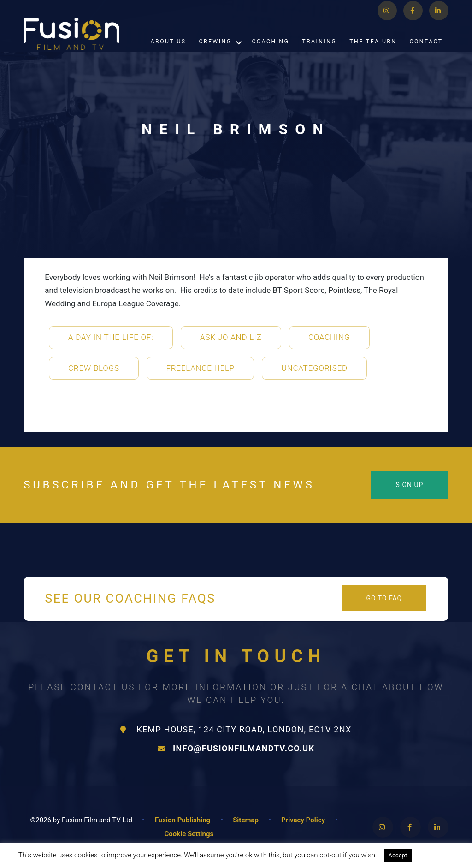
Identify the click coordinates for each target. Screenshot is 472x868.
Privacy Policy (303, 820)
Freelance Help (200, 368)
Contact (426, 52)
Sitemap (246, 820)
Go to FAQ (384, 598)
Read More (437, 855)
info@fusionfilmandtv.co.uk (236, 748)
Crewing (215, 52)
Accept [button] (398, 855)
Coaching (270, 52)
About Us (168, 52)
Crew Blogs (94, 368)
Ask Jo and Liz (231, 337)
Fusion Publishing (183, 820)
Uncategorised (315, 368)
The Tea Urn (373, 52)
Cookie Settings (189, 834)
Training (319, 52)
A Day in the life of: (111, 337)
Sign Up (409, 485)
